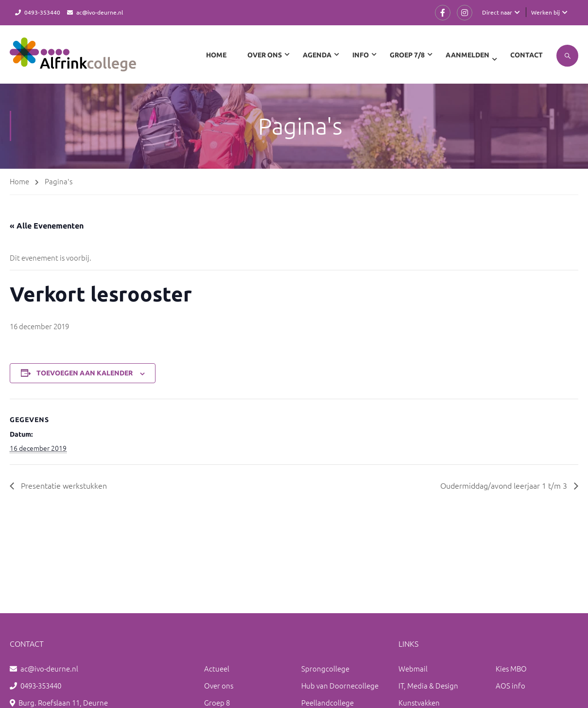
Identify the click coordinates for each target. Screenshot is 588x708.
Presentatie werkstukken (63, 485)
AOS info (510, 685)
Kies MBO (511, 668)
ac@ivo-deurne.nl (100, 12)
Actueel (217, 668)
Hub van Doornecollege (340, 685)
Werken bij (545, 12)
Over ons (219, 685)
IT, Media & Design (428, 685)
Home (216, 55)
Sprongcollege (325, 668)
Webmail (413, 668)
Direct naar (497, 12)
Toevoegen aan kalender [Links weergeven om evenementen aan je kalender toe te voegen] (85, 373)
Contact (527, 55)
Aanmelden (467, 55)
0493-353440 (42, 12)
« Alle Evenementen (47, 226)
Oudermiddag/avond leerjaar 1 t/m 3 (505, 485)
